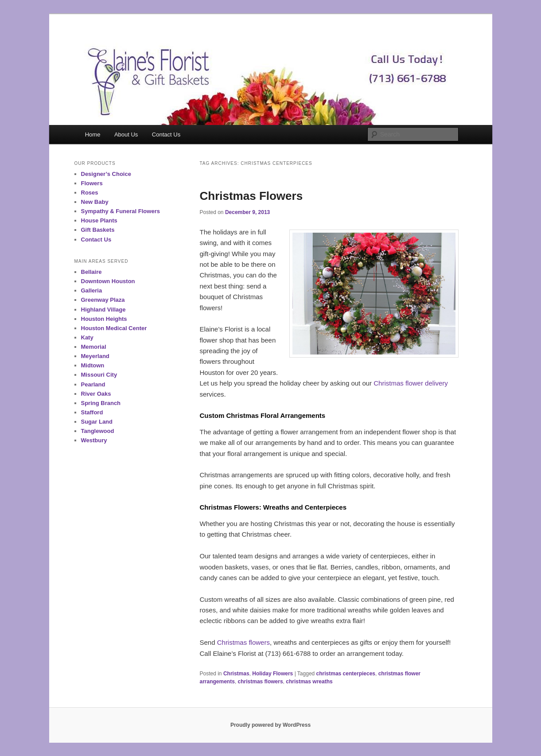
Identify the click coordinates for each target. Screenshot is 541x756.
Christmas (236, 674)
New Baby (95, 202)
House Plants (99, 220)
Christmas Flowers (251, 196)
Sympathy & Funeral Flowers (121, 211)
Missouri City (99, 375)
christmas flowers (261, 682)
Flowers (92, 183)
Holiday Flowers (272, 674)
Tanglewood (98, 431)
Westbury (94, 440)
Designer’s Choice (106, 174)
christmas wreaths (309, 682)
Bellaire (91, 272)
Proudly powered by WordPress (270, 725)
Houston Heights (104, 319)
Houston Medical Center (114, 328)
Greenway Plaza (103, 300)
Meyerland (95, 356)
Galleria (92, 290)
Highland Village (103, 310)
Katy (87, 337)
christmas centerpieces (346, 674)
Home (93, 134)
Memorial (94, 347)
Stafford (92, 412)
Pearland (93, 384)
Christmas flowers (243, 642)
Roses (90, 193)
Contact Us (166, 134)
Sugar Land (97, 422)
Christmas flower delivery (411, 383)
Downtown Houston (108, 281)
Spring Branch (101, 403)
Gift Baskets (98, 230)
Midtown (93, 365)
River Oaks (96, 394)
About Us (126, 134)
